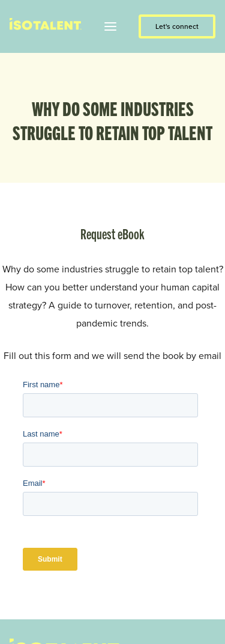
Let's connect (177, 26)
